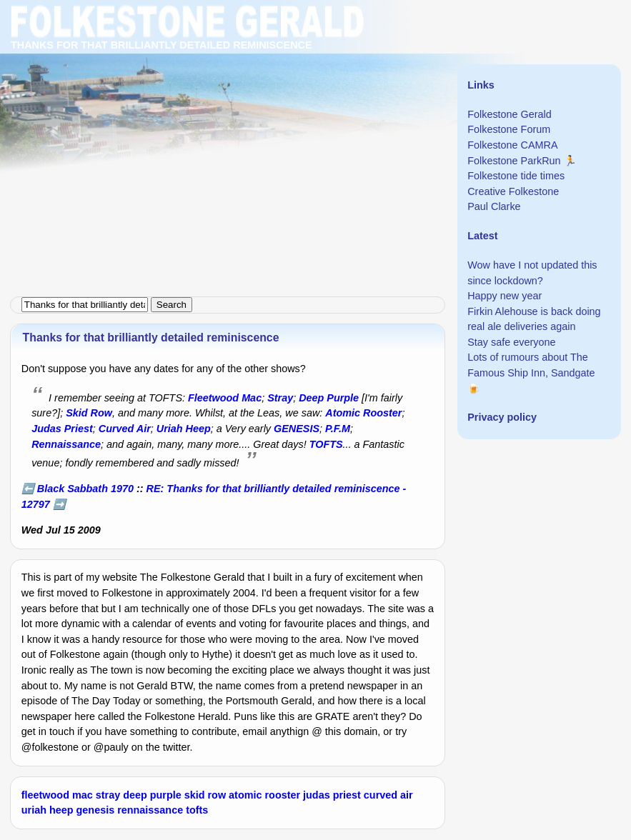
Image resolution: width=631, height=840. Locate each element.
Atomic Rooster (363, 413)
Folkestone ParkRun (514, 161)
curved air (388, 795)
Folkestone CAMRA (512, 145)
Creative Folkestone (513, 191)
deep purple (152, 795)
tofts (197, 810)
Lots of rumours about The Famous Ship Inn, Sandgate (531, 365)
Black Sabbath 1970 (85, 489)
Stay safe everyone (511, 342)
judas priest (332, 795)
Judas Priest (62, 429)
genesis (96, 810)
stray (108, 795)
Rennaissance (66, 444)
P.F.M (338, 429)
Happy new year (505, 296)
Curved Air (125, 429)
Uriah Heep (184, 429)
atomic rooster (264, 795)
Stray (280, 398)
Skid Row (89, 413)
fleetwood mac (57, 795)
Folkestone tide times (516, 176)
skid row (205, 795)
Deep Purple (329, 398)
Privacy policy (502, 417)
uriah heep (48, 810)
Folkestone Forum (509, 129)
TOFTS (326, 444)
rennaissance (150, 810)
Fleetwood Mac (225, 398)
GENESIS (297, 429)
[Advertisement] (315, 100)
